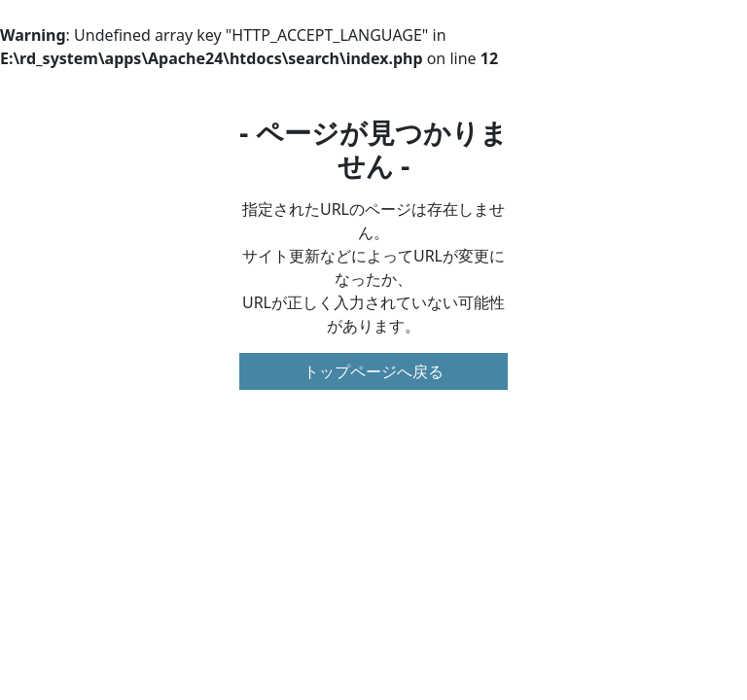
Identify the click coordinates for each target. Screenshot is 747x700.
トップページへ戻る (373, 371)
